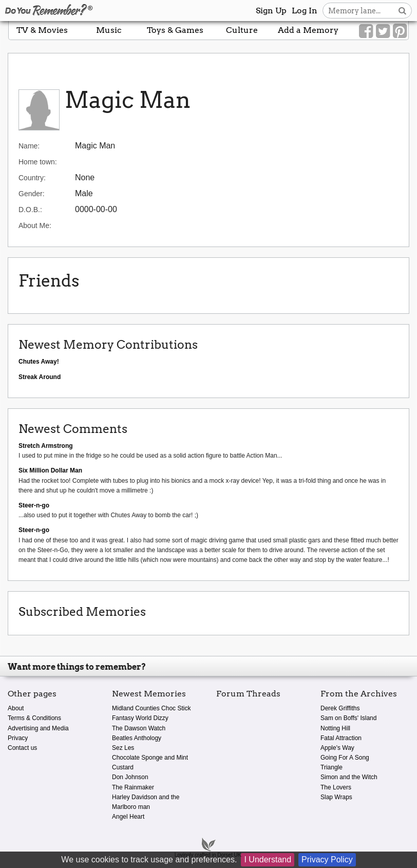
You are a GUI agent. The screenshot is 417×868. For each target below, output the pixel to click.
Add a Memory (308, 30)
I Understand (268, 860)
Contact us (22, 748)
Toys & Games (175, 30)
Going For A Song (345, 758)
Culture (242, 30)
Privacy (18, 738)
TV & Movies (42, 30)
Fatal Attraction (341, 738)
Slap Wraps (336, 797)
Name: (29, 146)
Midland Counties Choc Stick (151, 708)
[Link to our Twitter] (383, 31)
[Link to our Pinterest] (400, 31)
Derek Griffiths (340, 708)
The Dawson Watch (139, 728)
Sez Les (123, 748)
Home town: (38, 162)
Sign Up (271, 11)
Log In (305, 11)
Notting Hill (335, 728)
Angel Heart (128, 817)
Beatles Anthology (137, 738)
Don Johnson (130, 777)
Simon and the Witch (349, 777)
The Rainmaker (133, 787)
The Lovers (336, 787)
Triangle (331, 767)
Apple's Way (337, 748)
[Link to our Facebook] (366, 31)
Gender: (32, 194)
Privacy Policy (327, 860)
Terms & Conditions (34, 718)
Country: (32, 178)
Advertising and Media (38, 728)
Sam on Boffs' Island (348, 718)
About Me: (35, 225)
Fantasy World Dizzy (140, 718)
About (16, 708)
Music (109, 30)
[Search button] (402, 11)
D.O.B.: (30, 210)
